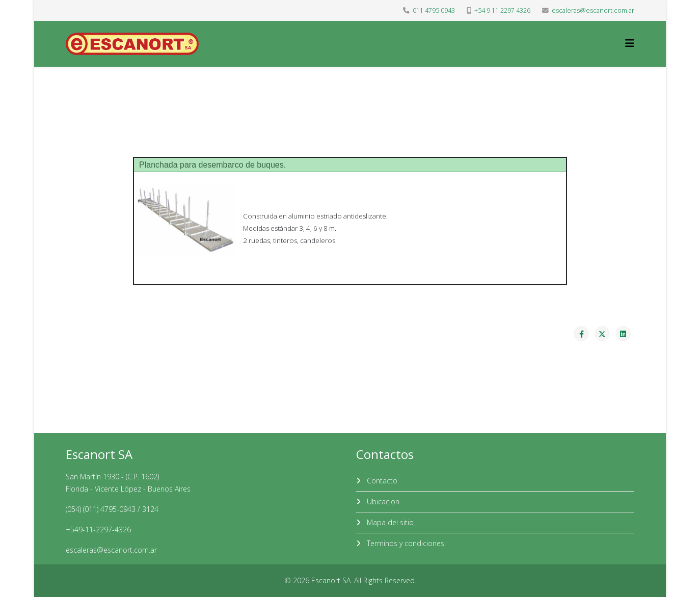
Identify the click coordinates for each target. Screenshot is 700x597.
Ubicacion (382, 501)
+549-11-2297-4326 (98, 530)
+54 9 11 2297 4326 (502, 10)
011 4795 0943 (434, 10)
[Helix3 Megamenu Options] (630, 43)
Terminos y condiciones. (405, 543)
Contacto (381, 481)
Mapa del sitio (389, 522)
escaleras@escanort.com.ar (593, 10)
